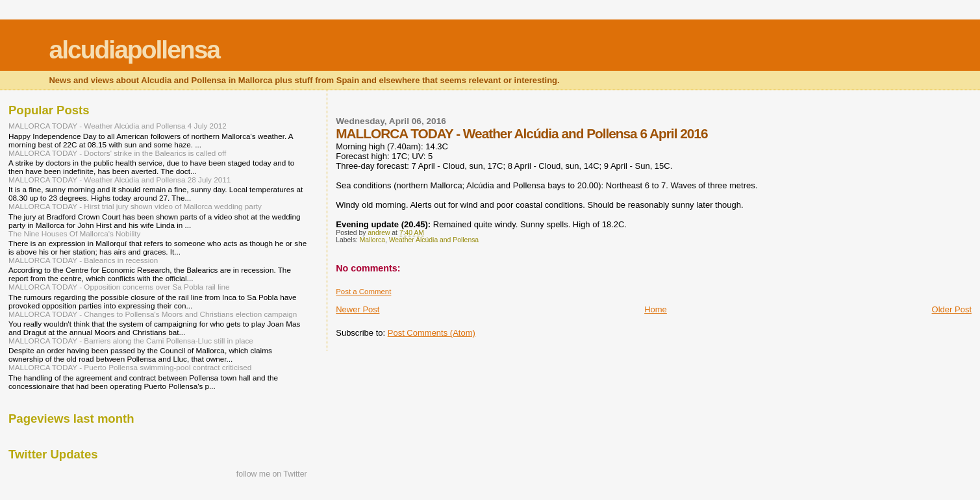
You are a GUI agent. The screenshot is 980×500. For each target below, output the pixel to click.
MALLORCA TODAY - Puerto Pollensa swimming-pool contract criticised (130, 367)
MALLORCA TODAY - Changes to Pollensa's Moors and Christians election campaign (153, 314)
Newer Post (358, 309)
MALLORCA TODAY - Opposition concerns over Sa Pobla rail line (119, 287)
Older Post (952, 309)
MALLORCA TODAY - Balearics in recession (83, 260)
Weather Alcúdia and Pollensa (434, 240)
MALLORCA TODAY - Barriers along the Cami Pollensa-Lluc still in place (131, 341)
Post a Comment (363, 292)
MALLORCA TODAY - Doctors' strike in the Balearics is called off (117, 153)
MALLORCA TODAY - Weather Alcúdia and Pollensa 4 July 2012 (118, 126)
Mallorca (372, 240)
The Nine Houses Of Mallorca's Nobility (74, 233)
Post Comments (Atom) (432, 333)
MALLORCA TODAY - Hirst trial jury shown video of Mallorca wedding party (135, 206)
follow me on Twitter (272, 474)
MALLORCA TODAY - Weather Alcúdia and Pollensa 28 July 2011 (119, 180)
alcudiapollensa (134, 50)
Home (656, 309)
